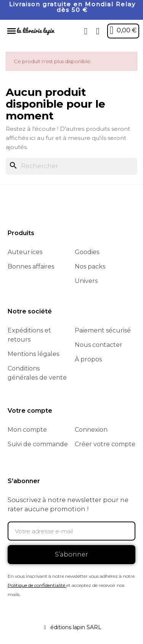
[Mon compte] (98, 31)
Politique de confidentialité (36, 585)
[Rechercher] (71, 166)
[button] (86, 31)
